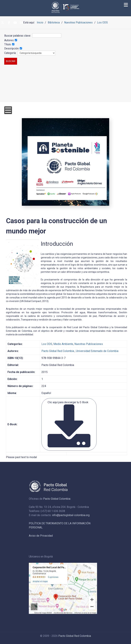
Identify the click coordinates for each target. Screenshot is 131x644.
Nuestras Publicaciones (89, 344)
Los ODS (47, 344)
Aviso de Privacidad (41, 536)
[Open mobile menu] (8, 110)
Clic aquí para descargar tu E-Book (69, 424)
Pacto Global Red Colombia (58, 351)
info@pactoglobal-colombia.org (71, 515)
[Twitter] (3, 23)
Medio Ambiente (63, 344)
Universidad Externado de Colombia (97, 351)
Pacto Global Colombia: (57, 499)
